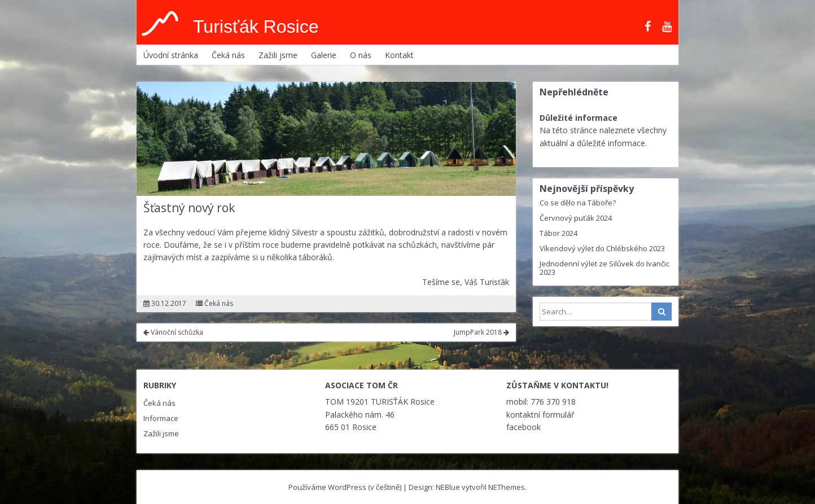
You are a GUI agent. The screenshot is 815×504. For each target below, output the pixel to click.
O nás (361, 55)
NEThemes (507, 487)
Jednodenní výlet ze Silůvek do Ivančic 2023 (604, 268)
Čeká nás (228, 55)
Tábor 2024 (558, 233)
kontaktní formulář (540, 415)
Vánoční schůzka (173, 332)
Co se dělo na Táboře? (578, 203)
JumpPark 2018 (481, 332)
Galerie (324, 55)
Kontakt (399, 55)
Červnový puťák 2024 (576, 218)
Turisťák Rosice (256, 27)
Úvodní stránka (171, 55)
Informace (161, 418)
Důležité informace (579, 118)
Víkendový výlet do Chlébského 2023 (602, 248)
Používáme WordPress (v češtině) (345, 487)
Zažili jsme (278, 55)
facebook (523, 427)
